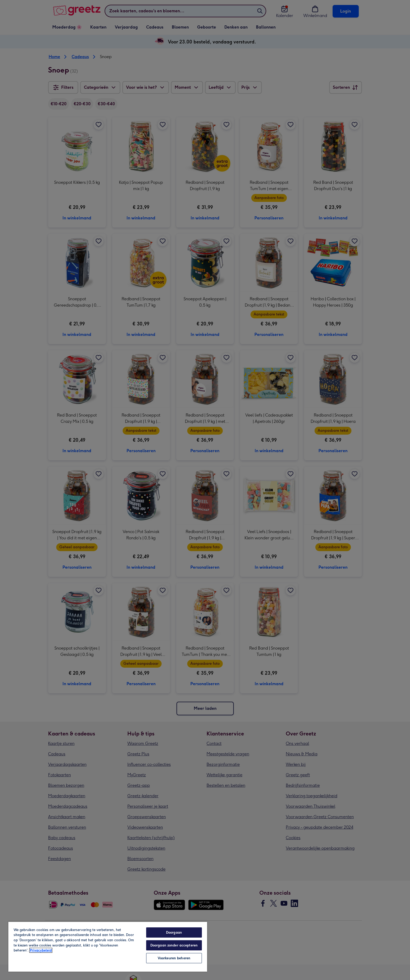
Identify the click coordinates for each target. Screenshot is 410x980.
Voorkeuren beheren (174, 958)
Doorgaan (174, 932)
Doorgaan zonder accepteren (174, 945)
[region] (108, 946)
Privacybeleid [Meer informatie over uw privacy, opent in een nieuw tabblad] (41, 950)
